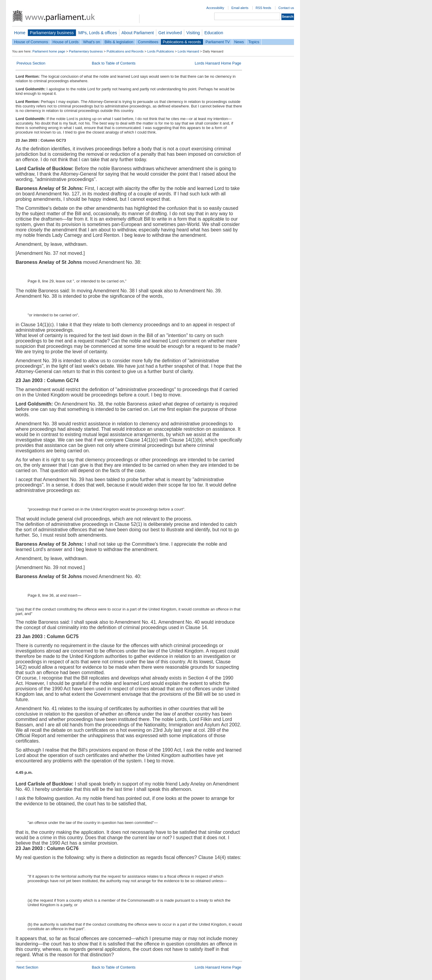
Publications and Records (125, 51)
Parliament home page (49, 51)
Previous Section (31, 63)
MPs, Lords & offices (98, 33)
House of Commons (31, 42)
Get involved (170, 33)
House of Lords (66, 42)
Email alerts (240, 8)
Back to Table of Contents (114, 63)
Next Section (27, 967)
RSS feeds (263, 8)
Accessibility (215, 8)
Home (20, 33)
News (239, 42)
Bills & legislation (119, 42)
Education (214, 33)
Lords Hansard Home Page (218, 63)
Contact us (286, 8)
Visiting (193, 33)
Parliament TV (218, 42)
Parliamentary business (52, 33)
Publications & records (182, 42)
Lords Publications (161, 51)
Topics (254, 42)
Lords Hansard (188, 51)
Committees (148, 42)
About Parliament (138, 33)
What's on (92, 42)
